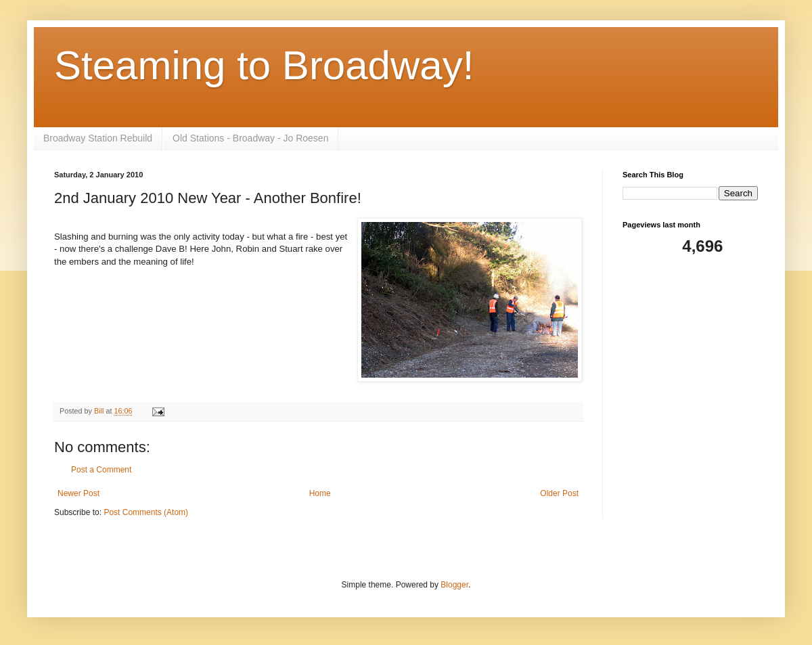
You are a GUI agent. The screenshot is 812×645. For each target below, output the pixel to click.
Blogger (454, 585)
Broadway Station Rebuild (98, 138)
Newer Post (78, 493)
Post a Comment (101, 470)
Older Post (559, 493)
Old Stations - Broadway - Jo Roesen (250, 138)
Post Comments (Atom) (146, 512)
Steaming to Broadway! (264, 65)
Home (320, 493)
